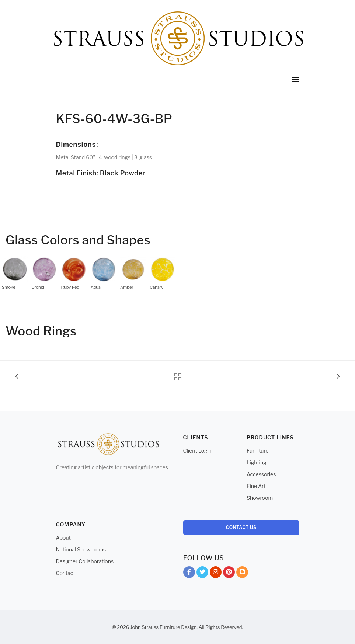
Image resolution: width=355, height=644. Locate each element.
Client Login (198, 451)
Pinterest (229, 573)
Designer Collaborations (85, 561)
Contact (66, 573)
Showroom (260, 498)
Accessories (261, 474)
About (63, 538)
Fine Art (256, 486)
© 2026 (121, 627)
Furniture (258, 451)
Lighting (257, 462)
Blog (242, 573)
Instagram (216, 573)
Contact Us (241, 527)
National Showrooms (81, 549)
